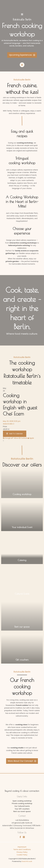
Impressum (22, 847)
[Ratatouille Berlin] (22, 5)
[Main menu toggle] (22, 14)
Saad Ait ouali (27, 861)
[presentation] (3, 441)
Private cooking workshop (22, 804)
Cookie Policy (22, 855)
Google (7, 438)
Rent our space (22, 627)
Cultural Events (22, 594)
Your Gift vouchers (22, 809)
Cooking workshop (22, 494)
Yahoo (15, 438)
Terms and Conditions (22, 850)
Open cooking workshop (22, 801)
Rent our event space (22, 811)
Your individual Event (22, 527)
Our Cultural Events (22, 806)
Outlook (23, 438)
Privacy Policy (22, 852)
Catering (22, 560)
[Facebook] (20, 837)
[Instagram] (24, 837)
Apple (31, 438)
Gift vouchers (22, 660)
